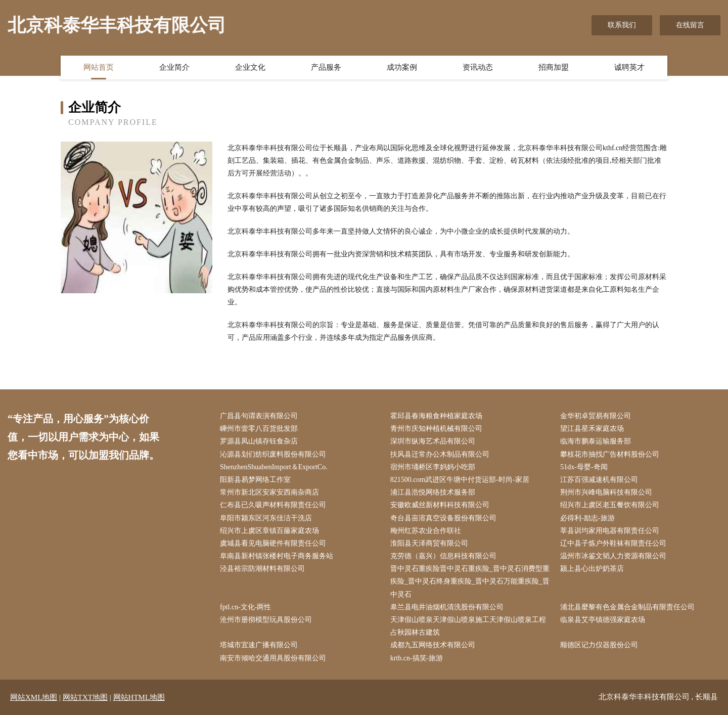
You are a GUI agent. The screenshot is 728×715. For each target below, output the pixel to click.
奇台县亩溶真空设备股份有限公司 (443, 518)
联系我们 (622, 25)
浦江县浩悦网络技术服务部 (433, 492)
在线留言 (690, 25)
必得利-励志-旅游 (587, 518)
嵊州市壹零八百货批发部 (259, 429)
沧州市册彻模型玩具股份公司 (266, 620)
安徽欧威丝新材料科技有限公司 (440, 505)
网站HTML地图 (139, 697)
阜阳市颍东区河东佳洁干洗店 (266, 518)
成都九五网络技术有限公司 (433, 645)
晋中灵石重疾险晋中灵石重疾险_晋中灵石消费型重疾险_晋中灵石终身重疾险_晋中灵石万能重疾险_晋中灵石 (470, 581)
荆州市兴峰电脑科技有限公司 (606, 492)
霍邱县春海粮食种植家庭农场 (436, 416)
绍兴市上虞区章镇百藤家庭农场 (269, 531)
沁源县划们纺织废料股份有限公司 (273, 454)
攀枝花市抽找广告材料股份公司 (610, 454)
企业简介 (174, 67)
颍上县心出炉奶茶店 (592, 569)
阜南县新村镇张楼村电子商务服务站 (277, 556)
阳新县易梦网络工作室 (255, 480)
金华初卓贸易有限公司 (596, 416)
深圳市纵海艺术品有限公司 (433, 441)
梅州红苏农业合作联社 (426, 531)
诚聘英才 (629, 67)
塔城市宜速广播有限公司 (259, 645)
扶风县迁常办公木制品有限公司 (440, 454)
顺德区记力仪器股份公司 (599, 645)
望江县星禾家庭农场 (592, 429)
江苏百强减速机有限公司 (599, 480)
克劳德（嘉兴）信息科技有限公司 (443, 556)
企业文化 (250, 67)
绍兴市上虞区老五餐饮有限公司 (610, 505)
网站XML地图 (34, 697)
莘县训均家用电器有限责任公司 (610, 531)
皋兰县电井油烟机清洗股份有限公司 (447, 607)
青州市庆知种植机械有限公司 (436, 429)
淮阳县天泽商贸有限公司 (429, 543)
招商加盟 (554, 67)
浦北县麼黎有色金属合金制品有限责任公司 (627, 607)
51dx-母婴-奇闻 (584, 467)
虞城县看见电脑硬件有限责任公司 (273, 543)
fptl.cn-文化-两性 (245, 607)
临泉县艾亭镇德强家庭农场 (603, 620)
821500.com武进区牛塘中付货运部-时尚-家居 (460, 480)
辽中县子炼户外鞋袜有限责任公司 (613, 543)
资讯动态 (478, 67)
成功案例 (402, 67)
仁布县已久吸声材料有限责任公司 (273, 505)
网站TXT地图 (85, 697)
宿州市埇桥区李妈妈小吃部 (433, 467)
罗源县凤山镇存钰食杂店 (259, 441)
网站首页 (99, 67)
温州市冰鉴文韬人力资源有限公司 (613, 556)
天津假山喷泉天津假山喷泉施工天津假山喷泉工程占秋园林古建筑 (468, 626)
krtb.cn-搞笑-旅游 (417, 658)
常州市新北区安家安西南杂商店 (269, 492)
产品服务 (326, 67)
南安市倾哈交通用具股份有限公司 (273, 658)
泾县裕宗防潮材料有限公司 (262, 569)
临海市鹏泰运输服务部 (596, 441)
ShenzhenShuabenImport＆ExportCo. (274, 467)
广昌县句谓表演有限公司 (259, 416)
